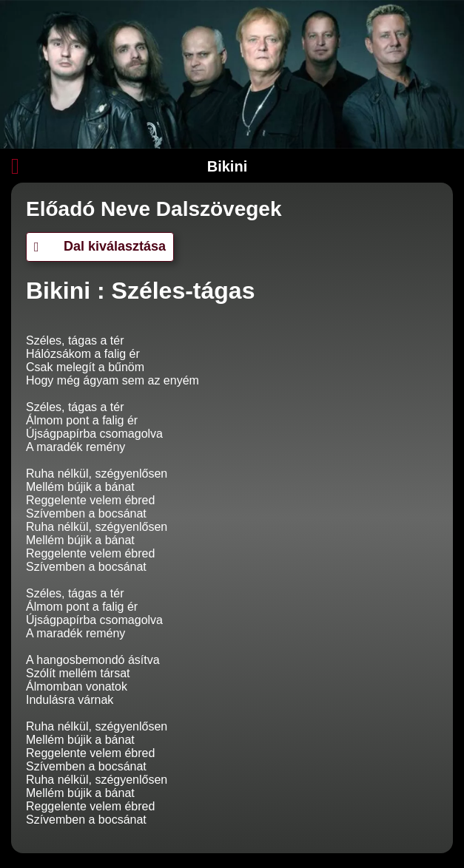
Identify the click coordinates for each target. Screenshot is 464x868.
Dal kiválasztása (100, 246)
